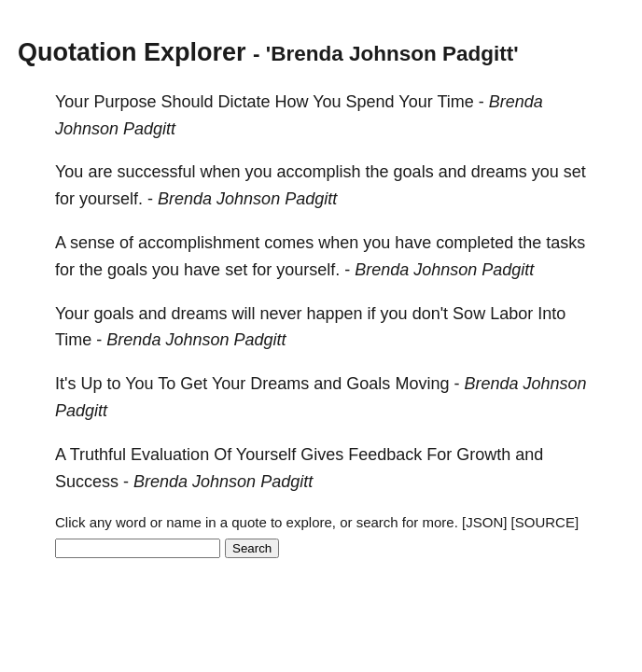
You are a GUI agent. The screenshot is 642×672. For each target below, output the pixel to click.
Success (87, 482)
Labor (511, 314)
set (575, 172)
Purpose (125, 102)
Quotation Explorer (132, 52)
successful (156, 172)
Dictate (244, 102)
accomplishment (199, 243)
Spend (370, 102)
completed (475, 243)
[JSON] (484, 522)
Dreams (279, 384)
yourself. (111, 199)
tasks (565, 243)
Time (455, 102)
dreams (499, 172)
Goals (368, 384)
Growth (483, 455)
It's (65, 384)
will (244, 314)
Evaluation (170, 455)
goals (414, 172)
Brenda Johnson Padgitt (247, 199)
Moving (422, 384)
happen (335, 314)
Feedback (385, 455)
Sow (469, 314)
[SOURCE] (545, 522)
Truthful (98, 455)
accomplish (319, 172)
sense (92, 243)
